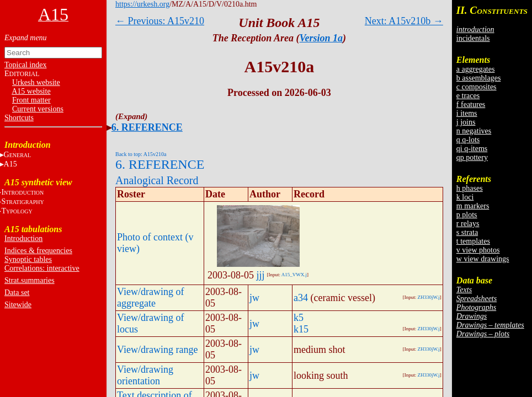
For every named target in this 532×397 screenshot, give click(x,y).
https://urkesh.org (142, 4)
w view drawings (483, 259)
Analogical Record (157, 180)
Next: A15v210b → (404, 21)
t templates (473, 241)
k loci (465, 197)
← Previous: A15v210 (160, 21)
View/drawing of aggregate (150, 297)
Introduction (23, 238)
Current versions (38, 109)
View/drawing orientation (145, 375)
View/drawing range (157, 350)
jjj (261, 275)
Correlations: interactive (42, 268)
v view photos (478, 250)
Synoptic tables (28, 259)
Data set (17, 293)
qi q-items (472, 149)
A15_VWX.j (294, 275)
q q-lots (468, 140)
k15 (301, 329)
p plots (467, 215)
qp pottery (472, 157)
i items (467, 113)
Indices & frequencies (38, 251)
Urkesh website (36, 82)
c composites (477, 87)
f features (471, 104)
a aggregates (476, 69)
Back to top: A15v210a (141, 154)
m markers (473, 206)
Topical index (25, 65)
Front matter (31, 100)
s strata (467, 232)
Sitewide (18, 305)
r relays (468, 224)
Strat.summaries (30, 280)
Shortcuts (19, 118)
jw (254, 298)
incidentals (473, 38)
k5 (299, 318)
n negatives (474, 131)
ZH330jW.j (428, 297)
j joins (466, 122)
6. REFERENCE (147, 127)
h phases (470, 188)
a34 (301, 298)
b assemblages (478, 78)
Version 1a (321, 38)
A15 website (31, 91)
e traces (468, 96)
